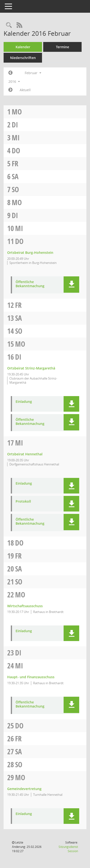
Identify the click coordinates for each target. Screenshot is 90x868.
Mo (17, 112)
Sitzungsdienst (68, 849)
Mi (16, 138)
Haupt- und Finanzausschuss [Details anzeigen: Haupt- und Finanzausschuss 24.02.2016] (31, 677)
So (15, 189)
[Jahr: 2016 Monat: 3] (10, 90)
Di (15, 125)
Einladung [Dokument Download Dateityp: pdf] (24, 402)
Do (16, 151)
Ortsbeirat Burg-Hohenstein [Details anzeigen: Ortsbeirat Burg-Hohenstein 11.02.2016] (30, 253)
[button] (71, 285)
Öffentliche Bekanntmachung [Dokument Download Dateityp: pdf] (30, 284)
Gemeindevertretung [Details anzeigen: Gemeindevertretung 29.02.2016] (24, 789)
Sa (15, 176)
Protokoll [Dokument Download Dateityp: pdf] (23, 502)
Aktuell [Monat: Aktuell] (25, 90)
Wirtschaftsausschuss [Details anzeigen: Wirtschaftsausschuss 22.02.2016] (25, 606)
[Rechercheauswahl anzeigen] (9, 25)
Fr (15, 163)
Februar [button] (33, 73)
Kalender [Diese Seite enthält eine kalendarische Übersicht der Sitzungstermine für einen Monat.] (23, 47)
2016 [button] (14, 81)
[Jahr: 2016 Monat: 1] (10, 73)
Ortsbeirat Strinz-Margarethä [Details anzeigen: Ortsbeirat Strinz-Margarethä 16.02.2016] (31, 368)
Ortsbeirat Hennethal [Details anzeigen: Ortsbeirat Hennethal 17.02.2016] (25, 454)
